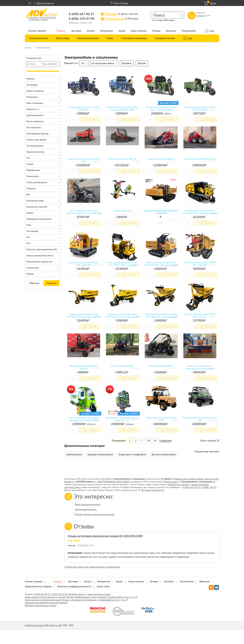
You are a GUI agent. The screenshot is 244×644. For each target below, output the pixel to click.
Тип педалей (32, 231)
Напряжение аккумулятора (39, 219)
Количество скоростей (37, 207)
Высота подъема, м (35, 121)
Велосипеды (63, 38)
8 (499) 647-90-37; (192, 487)
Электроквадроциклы (86, 509)
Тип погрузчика (34, 127)
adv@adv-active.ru (77, 594)
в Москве (119, 18)
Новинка (31, 79)
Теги (29, 243)
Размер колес (33, 176)
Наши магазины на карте (99, 594)
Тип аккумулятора (35, 146)
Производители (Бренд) (37, 134)
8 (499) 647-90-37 (42, 594)
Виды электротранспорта (88, 504)
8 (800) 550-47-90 (59, 594)
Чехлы (110, 38)
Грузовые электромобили (100, 454)
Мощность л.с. (33, 109)
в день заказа (119, 14)
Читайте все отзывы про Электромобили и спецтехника (92, 567)
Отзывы (156, 31)
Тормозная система (36, 152)
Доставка (76, 31)
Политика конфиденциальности (74, 586)
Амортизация (33, 268)
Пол (28, 158)
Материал (31, 188)
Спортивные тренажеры (134, 38)
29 (155, 441)
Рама (29, 225)
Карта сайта (103, 586)
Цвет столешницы (35, 103)
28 (148, 441)
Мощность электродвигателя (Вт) (42, 249)
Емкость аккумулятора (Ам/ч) (40, 256)
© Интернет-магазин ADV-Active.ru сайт (44, 625)
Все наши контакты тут (153, 490)
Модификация (33, 170)
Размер (30, 164)
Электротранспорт (39, 38)
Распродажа (32, 97)
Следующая (165, 441)
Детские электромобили (164, 454)
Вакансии (204, 581)
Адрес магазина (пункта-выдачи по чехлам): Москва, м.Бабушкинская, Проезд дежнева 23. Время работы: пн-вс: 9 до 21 (81, 597)
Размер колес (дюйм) (36, 140)
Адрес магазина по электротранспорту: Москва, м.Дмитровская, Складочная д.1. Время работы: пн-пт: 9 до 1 (76, 600)
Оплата (91, 31)
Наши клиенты (139, 31)
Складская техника (165, 38)
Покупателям (189, 31)
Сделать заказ (171, 482)
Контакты (171, 31)
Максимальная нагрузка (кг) (40, 262)
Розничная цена (34, 58)
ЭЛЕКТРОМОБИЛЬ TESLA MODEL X (114, 482)
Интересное (106, 31)
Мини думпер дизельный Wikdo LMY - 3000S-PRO (161, 212)
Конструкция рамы (35, 201)
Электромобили (74, 454)
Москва (124, 3)
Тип (28, 237)
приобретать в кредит (178, 484)
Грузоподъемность (35, 115)
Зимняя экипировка (88, 38)
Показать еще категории (207, 451)
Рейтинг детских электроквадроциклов (95, 514)
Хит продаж (32, 85)
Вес (28, 195)
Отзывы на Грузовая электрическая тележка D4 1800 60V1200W (105, 536)
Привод (30, 274)
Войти (213, 3)
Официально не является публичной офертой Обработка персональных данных (46, 604)
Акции (122, 31)
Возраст (30, 213)
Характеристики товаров (38, 586)
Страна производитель (37, 182)
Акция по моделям (35, 91)
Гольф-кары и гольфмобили (132, 454)
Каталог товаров (37, 31)
